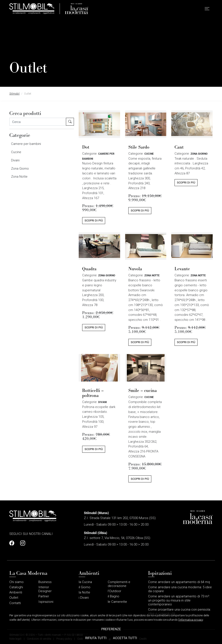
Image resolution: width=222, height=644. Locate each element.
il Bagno (113, 596)
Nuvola (135, 269)
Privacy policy (64, 639)
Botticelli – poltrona (93, 393)
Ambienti (16, 592)
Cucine (16, 152)
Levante (182, 269)
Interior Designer (45, 589)
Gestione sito (126, 639)
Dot (86, 147)
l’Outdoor (114, 591)
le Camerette (117, 602)
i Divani (84, 598)
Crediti (143, 639)
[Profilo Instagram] (21, 543)
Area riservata (105, 639)
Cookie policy (85, 639)
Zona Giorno (20, 169)
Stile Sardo (139, 147)
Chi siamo (16, 582)
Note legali (15, 639)
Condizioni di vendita (39, 639)
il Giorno (85, 587)
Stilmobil (14, 94)
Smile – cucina (143, 390)
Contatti (15, 603)
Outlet (14, 598)
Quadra (89, 269)
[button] (207, 9)
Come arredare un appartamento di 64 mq (179, 582)
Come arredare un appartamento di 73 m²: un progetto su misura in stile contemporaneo (179, 600)
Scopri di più (94, 220)
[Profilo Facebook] (13, 543)
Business (45, 582)
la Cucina (85, 582)
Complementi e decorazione (119, 584)
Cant (179, 147)
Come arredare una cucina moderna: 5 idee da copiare (180, 589)
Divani (15, 160)
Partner (44, 596)
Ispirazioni (46, 602)
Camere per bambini (26, 144)
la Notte (84, 592)
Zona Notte (19, 177)
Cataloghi (16, 587)
